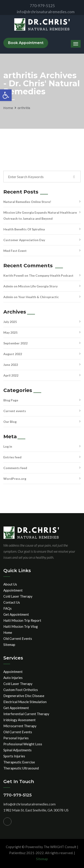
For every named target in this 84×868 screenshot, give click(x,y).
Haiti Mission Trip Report (22, 620)
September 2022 (15, 343)
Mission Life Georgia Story (38, 286)
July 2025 (10, 322)
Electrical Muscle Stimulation (25, 702)
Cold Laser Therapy (18, 596)
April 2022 (11, 375)
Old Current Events (18, 638)
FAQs (8, 608)
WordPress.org (15, 479)
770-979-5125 (39, 6)
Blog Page (11, 400)
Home (8, 108)
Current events (15, 411)
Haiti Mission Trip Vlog (21, 626)
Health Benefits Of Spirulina (24, 229)
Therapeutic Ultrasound (21, 768)
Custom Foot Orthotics (21, 690)
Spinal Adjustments (17, 750)
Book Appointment (26, 43)
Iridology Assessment (19, 720)
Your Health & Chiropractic (38, 297)
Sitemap (9, 645)
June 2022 (11, 365)
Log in (8, 446)
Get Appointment (16, 614)
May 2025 (10, 332)
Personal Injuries (16, 738)
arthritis (24, 108)
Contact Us (12, 602)
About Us (10, 584)
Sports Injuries (14, 756)
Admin (8, 286)
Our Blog (10, 422)
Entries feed (12, 457)
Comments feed (15, 468)
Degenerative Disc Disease (24, 696)
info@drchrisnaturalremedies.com (42, 12)
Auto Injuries (13, 678)
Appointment (13, 590)
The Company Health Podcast (51, 275)
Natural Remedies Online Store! (27, 202)
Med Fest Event (15, 251)
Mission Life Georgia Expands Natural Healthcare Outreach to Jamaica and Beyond (40, 215)
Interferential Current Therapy (26, 714)
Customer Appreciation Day (24, 240)
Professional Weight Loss (23, 744)
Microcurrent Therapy (20, 726)
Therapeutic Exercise (19, 762)
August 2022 (13, 354)
